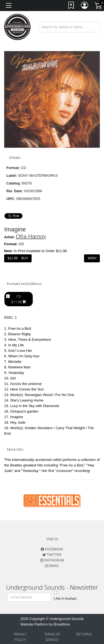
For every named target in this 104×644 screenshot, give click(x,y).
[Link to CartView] (99, 5)
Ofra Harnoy (31, 236)
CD (19, 299)
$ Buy (18, 258)
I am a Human (65, 598)
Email (52, 566)
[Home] (17, 27)
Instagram (52, 560)
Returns (84, 634)
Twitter (52, 555)
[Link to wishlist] (71, 6)
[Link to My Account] (85, 6)
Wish (92, 258)
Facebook (52, 549)
